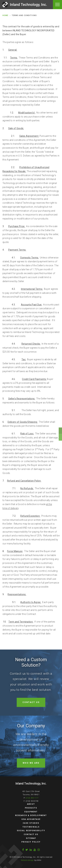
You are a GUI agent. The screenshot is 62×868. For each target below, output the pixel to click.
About (31, 804)
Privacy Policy (31, 842)
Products (31, 808)
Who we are (31, 777)
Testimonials (31, 827)
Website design (27, 860)
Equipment (31, 812)
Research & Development (31, 815)
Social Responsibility (31, 831)
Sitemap (31, 838)
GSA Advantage (31, 819)
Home (5, 15)
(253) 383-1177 (32, 798)
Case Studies (31, 823)
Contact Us (31, 717)
